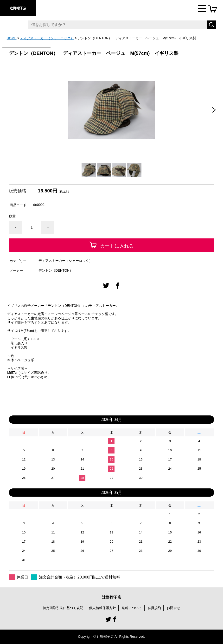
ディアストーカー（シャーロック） (47, 38)
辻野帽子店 (18, 8)
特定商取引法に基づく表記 (63, 608)
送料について (132, 608)
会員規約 (154, 608)
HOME (12, 38)
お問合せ (173, 608)
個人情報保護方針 (102, 608)
